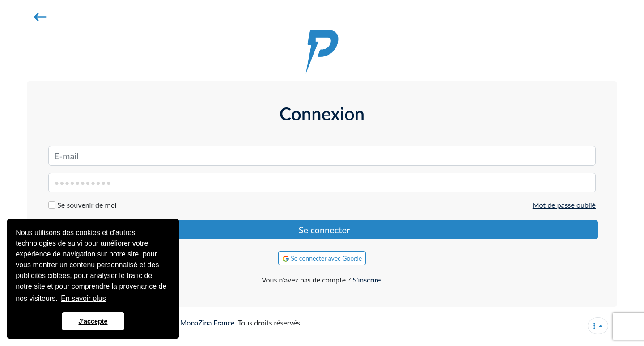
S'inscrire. (367, 280)
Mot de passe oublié (564, 205)
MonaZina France (208, 323)
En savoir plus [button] (83, 298)
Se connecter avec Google (322, 258)
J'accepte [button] (93, 321)
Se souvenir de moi (87, 205)
